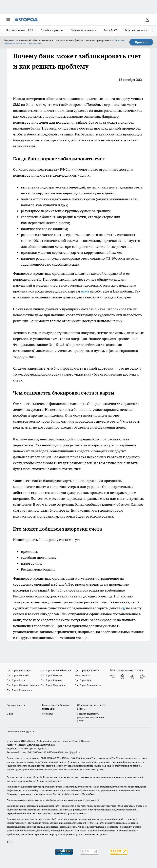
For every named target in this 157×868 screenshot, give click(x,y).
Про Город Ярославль (87, 670)
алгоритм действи (108, 608)
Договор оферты (16, 705)
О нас (10, 714)
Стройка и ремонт (52, 30)
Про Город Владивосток (88, 685)
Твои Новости (82, 675)
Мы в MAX (111, 30)
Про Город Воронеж (18, 675)
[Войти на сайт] (147, 20)
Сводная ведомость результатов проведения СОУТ (91, 717)
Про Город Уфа (83, 680)
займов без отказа (91, 122)
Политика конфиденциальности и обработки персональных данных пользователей (53, 800)
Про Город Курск (16, 680)
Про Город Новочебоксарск (56, 670)
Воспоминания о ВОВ (20, 30)
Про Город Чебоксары (19, 670)
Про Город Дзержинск (53, 685)
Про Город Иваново (52, 675)
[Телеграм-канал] (132, 677)
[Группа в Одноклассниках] (123, 677)
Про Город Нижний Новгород (23, 685)
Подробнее (88, 794)
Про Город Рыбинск (52, 680)
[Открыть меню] (8, 20)
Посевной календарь (84, 30)
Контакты (47, 714)
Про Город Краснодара (20, 690)
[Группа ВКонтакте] (113, 677)
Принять (141, 42)
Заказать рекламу (136, 30)
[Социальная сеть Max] (142, 677)
